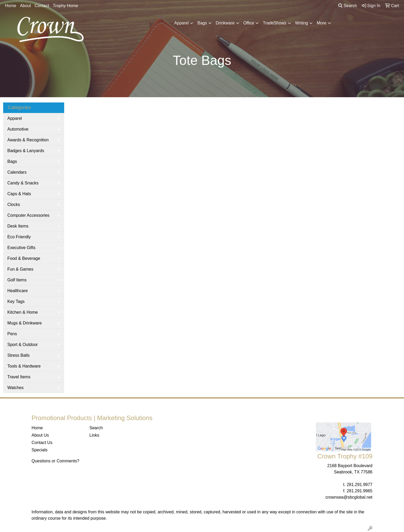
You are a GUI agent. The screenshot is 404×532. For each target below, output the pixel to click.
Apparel (181, 23)
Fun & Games (20, 269)
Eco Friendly (19, 237)
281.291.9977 (360, 485)
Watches (16, 388)
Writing (302, 23)
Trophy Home (65, 6)
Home (11, 6)
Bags (202, 23)
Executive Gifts (21, 248)
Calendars (17, 172)
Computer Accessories (28, 215)
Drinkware (225, 23)
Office (249, 23)
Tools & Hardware (24, 366)
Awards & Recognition (28, 140)
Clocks (14, 205)
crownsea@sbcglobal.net (349, 497)
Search (348, 6)
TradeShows (274, 23)
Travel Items (19, 377)
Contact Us (42, 443)
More (321, 23)
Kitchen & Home (23, 312)
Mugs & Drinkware (25, 323)
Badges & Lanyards (26, 151)
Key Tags (16, 301)
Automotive (18, 129)
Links (94, 435)
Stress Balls (18, 355)
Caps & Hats (19, 194)
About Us (40, 435)
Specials (39, 450)
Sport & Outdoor (23, 345)
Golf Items (17, 280)
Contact (42, 6)
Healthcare (17, 291)
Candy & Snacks (23, 183)
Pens (12, 334)
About (26, 6)
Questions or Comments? (55, 461)
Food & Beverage (24, 258)
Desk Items (18, 226)
